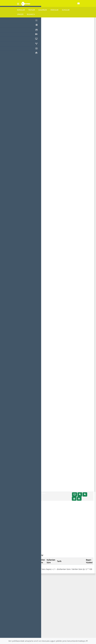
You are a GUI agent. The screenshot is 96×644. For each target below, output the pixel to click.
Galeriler (43, 10)
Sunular (66, 10)
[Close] (87, 641)
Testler (32, 10)
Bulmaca (31, 14)
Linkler (20, 14)
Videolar (54, 10)
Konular (21, 10)
